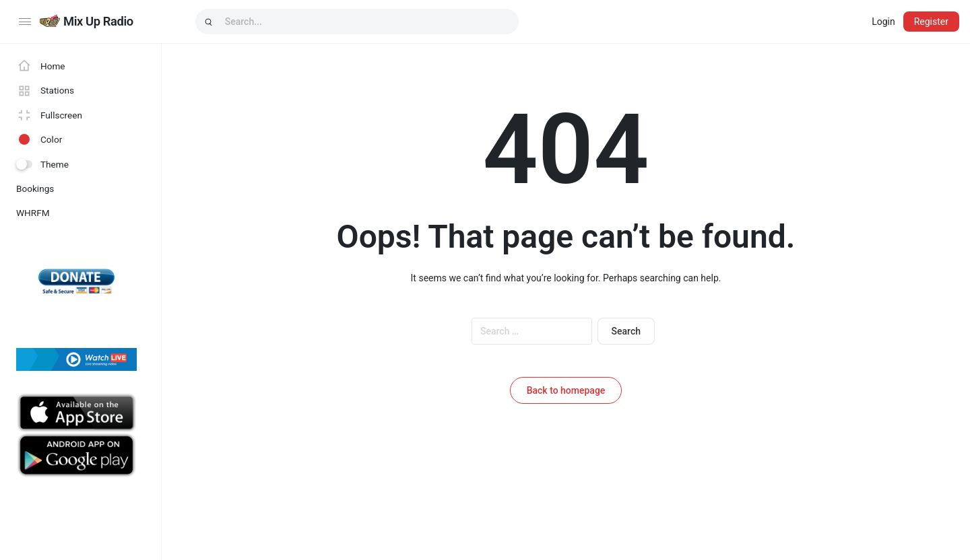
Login (883, 22)
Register (931, 22)
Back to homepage (566, 390)
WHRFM (33, 213)
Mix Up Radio (98, 21)
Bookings (35, 188)
